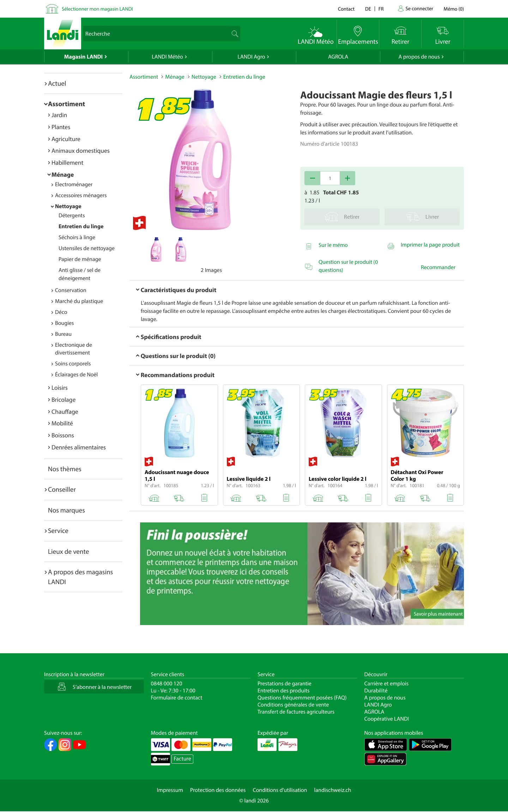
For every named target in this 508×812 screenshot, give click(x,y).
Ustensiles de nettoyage (87, 248)
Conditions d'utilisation (280, 790)
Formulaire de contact (177, 698)
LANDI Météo (167, 57)
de (368, 9)
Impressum (170, 790)
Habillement (67, 162)
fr (381, 9)
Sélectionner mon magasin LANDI (97, 9)
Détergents (72, 216)
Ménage (63, 174)
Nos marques (66, 510)
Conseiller (62, 489)
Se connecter (419, 8)
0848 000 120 (167, 684)
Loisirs (60, 387)
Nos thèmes (65, 469)
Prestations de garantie (285, 684)
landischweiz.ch (333, 790)
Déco (61, 312)
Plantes (61, 127)
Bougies (64, 323)
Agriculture (66, 139)
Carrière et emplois (387, 684)
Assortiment (66, 104)
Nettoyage (68, 206)
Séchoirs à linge (77, 237)
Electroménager (74, 184)
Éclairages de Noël (76, 375)
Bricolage (64, 399)
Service (58, 531)
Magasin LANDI (83, 57)
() (454, 9)
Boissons (63, 435)
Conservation (71, 290)
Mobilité (62, 423)
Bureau (63, 334)
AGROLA (338, 57)
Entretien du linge (81, 226)
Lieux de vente (68, 551)
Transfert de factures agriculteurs (296, 712)
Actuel (57, 83)
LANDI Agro (251, 57)
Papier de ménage (80, 259)
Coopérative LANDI (387, 719)
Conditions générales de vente (293, 705)
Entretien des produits (283, 691)
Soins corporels (73, 364)
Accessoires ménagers (81, 195)
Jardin (59, 115)
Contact (346, 9)
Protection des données (218, 790)
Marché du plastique (79, 301)
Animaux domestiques (81, 150)
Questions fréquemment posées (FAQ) (302, 698)
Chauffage (65, 411)
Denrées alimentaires (79, 447)
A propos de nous (419, 57)
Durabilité (376, 691)
